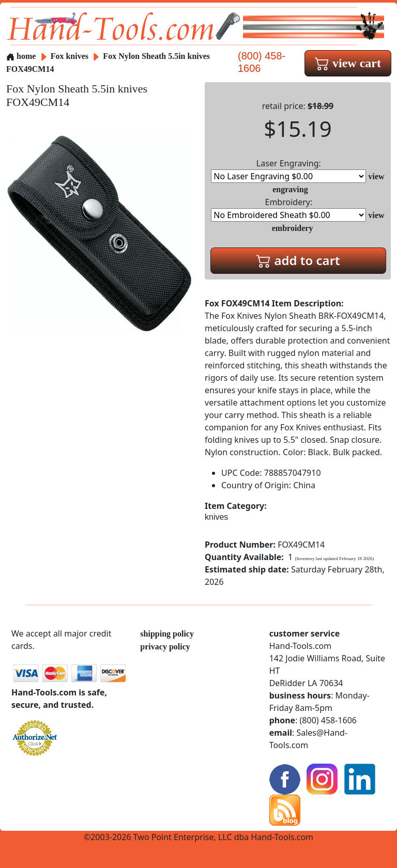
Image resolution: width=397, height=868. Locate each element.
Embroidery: (288, 209)
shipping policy (167, 634)
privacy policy (165, 647)
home (21, 56)
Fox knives (70, 56)
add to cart (298, 260)
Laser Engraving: (288, 170)
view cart (348, 63)
